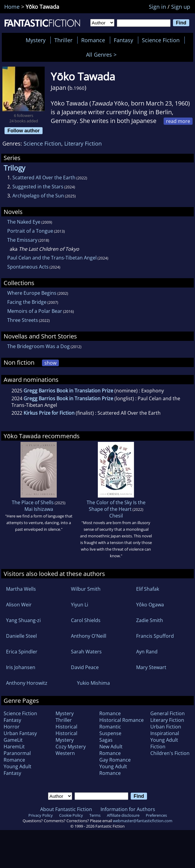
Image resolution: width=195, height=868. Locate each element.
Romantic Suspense (110, 730)
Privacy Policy (41, 815)
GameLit (13, 740)
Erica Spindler (22, 652)
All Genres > (103, 55)
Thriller (63, 40)
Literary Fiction (83, 143)
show (50, 363)
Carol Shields (86, 620)
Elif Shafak (148, 589)
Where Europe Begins (32, 293)
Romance (93, 40)
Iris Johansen (21, 667)
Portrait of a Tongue (30, 231)
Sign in (157, 7)
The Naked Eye (24, 222)
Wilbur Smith (86, 589)
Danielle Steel (21, 636)
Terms (95, 815)
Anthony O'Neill (89, 636)
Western (65, 753)
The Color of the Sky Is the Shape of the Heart (116, 506)
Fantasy (123, 40)
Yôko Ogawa (150, 605)
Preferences (156, 815)
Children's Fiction (170, 753)
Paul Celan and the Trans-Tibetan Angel (52, 258)
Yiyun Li (80, 605)
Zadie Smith (150, 620)
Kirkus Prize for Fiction (49, 413)
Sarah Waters (86, 652)
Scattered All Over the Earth (44, 178)
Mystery (36, 40)
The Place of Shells (33, 502)
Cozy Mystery (71, 747)
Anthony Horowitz (27, 683)
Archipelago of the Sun (38, 196)
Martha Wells (21, 589)
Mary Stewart (151, 667)
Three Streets (23, 320)
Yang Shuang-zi (23, 620)
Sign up (181, 7)
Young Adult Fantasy (18, 770)
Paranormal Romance (17, 756)
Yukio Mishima (93, 683)
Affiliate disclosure (123, 815)
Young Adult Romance (113, 770)
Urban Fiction (166, 727)
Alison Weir (19, 605)
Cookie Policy (71, 815)
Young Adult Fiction (164, 743)
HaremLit (14, 747)
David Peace (85, 667)
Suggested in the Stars (38, 187)
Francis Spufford (155, 636)
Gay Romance (115, 760)
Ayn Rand (147, 652)
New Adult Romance (111, 750)
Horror (12, 727)
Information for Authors (128, 809)
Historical (66, 727)
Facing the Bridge (27, 302)
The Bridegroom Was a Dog (38, 346)
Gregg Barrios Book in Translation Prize (68, 391)
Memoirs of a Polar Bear (35, 311)
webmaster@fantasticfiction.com (143, 821)
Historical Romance (121, 720)
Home (12, 7)
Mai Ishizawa (39, 509)
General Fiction (168, 713)
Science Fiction (161, 40)
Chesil (116, 516)
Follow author (24, 131)
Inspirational (165, 733)
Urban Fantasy (20, 733)
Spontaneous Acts (28, 267)
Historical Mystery (66, 737)
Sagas (106, 740)
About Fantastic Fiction (66, 809)
